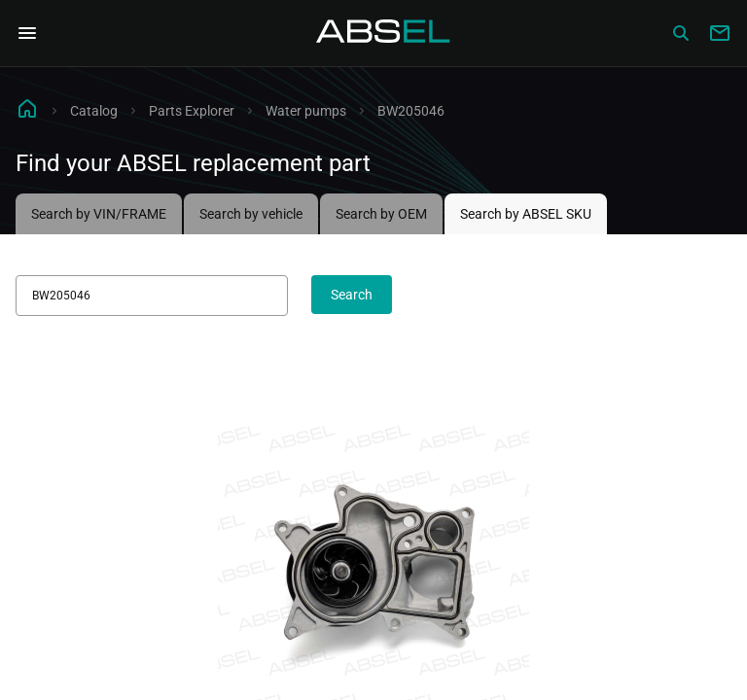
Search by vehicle (251, 214)
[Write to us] (720, 33)
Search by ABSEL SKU (526, 214)
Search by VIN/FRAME (99, 214)
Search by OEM (381, 214)
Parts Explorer (192, 111)
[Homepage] (383, 33)
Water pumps (306, 111)
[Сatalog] (681, 33)
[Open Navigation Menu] (27, 33)
